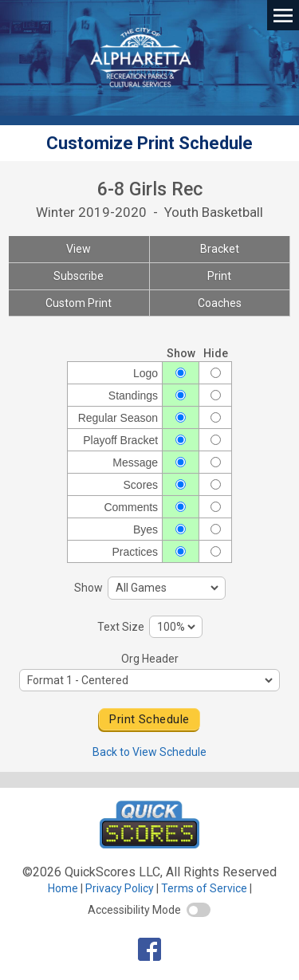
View (79, 249)
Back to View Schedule (149, 752)
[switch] (199, 910)
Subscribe (79, 276)
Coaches (220, 303)
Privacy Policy (120, 888)
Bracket (220, 249)
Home (63, 888)
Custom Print (79, 303)
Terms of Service (204, 888)
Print (219, 276)
